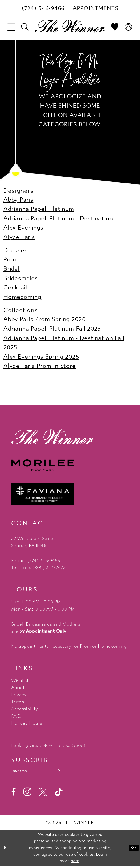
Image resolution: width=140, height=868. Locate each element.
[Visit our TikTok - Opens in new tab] (59, 794)
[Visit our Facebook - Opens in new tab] (14, 794)
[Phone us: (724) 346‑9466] (43, 8)
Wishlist (20, 681)
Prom (11, 259)
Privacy (19, 695)
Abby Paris (18, 200)
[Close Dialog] (6, 850)
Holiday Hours (27, 723)
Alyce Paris (19, 237)
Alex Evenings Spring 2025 (41, 357)
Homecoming (22, 297)
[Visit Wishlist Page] (115, 27)
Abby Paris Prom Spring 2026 (44, 319)
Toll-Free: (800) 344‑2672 (38, 567)
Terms (18, 702)
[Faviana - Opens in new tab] (70, 494)
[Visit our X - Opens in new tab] (43, 794)
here (75, 863)
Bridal (11, 269)
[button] (11, 27)
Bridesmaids (21, 278)
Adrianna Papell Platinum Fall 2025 (52, 329)
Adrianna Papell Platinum (39, 209)
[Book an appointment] (95, 8)
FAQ (16, 716)
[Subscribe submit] (72, 772)
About (18, 688)
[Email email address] (44, 772)
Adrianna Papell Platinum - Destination (58, 218)
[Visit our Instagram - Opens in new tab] (27, 794)
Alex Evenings (23, 228)
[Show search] (25, 27)
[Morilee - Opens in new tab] (70, 465)
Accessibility (25, 709)
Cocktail (15, 287)
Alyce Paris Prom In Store (40, 366)
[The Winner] (70, 26)
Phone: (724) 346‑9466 (36, 560)
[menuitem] (43, 8)
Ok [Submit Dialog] (133, 850)
